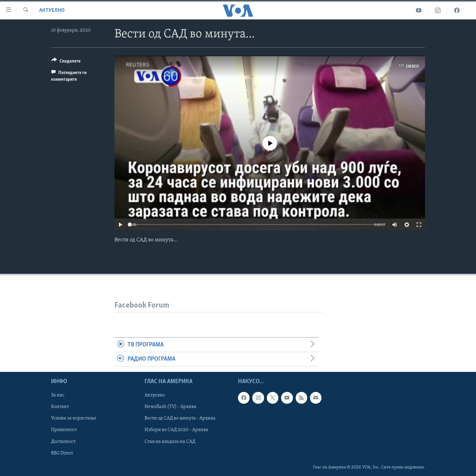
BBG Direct (62, 453)
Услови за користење (74, 419)
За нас (58, 396)
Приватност (64, 430)
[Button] (66, 62)
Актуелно (52, 10)
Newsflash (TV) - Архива (170, 407)
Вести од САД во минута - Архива (180, 419)
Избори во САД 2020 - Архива (176, 430)
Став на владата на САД (170, 442)
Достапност (63, 442)
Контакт (60, 407)
